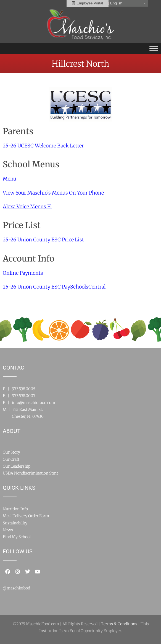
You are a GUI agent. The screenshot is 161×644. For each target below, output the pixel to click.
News (8, 530)
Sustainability (15, 523)
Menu (10, 179)
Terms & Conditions (119, 624)
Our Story (11, 452)
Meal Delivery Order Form (26, 516)
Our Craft (11, 459)
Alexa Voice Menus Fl (27, 207)
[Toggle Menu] (154, 48)
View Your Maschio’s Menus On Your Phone (53, 193)
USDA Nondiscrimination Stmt (30, 473)
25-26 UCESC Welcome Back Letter (43, 146)
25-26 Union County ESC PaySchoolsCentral (54, 287)
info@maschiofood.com (34, 403)
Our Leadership (17, 466)
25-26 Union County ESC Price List (43, 240)
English (113, 3)
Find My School (17, 537)
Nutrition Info (15, 509)
